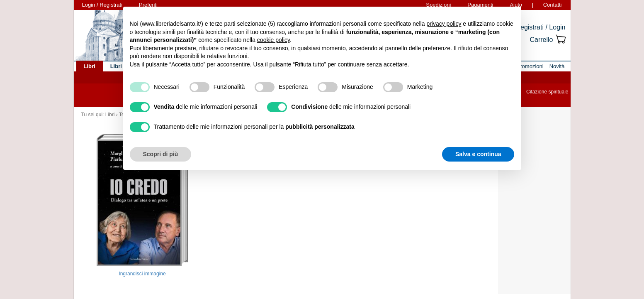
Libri (110, 115)
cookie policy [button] (273, 40)
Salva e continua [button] (478, 154)
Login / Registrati (102, 5)
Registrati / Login (540, 27)
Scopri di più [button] (161, 154)
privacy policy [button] (444, 24)
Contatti (553, 5)
